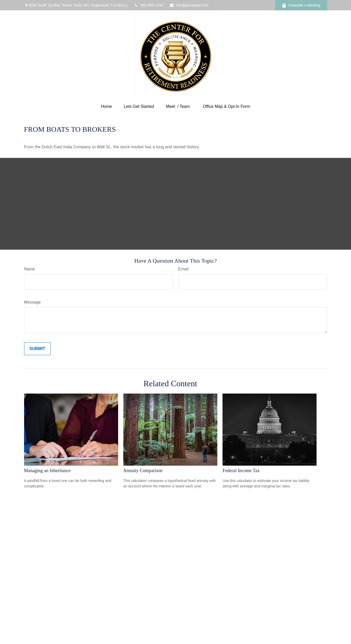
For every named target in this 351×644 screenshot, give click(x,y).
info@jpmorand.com (189, 5)
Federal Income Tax (241, 471)
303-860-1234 (148, 5)
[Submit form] (37, 349)
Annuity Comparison (143, 471)
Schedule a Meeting (301, 5)
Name (30, 269)
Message (33, 302)
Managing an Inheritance (47, 471)
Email (183, 269)
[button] (106, 106)
